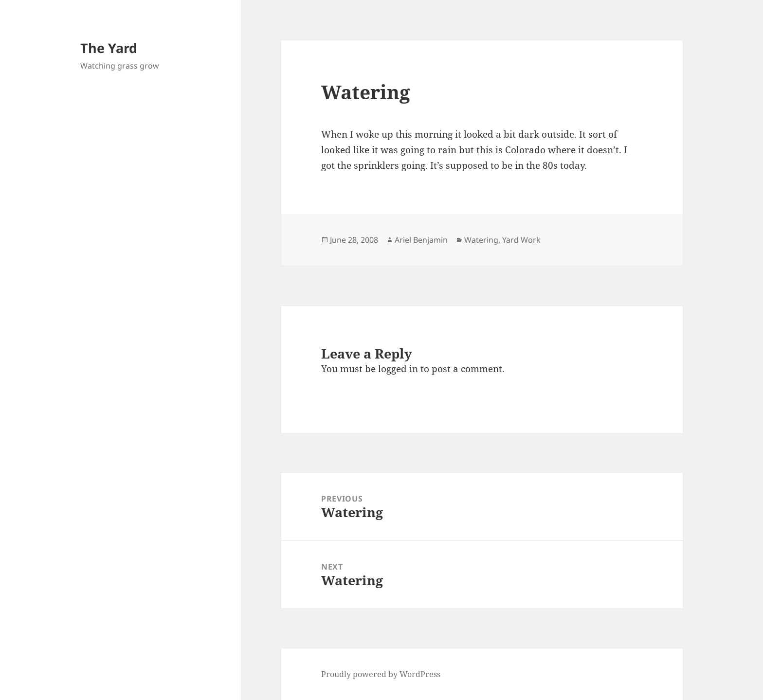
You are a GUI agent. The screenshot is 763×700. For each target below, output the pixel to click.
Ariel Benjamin (421, 240)
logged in (398, 369)
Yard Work (521, 240)
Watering (481, 240)
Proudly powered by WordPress (381, 674)
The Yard (109, 48)
